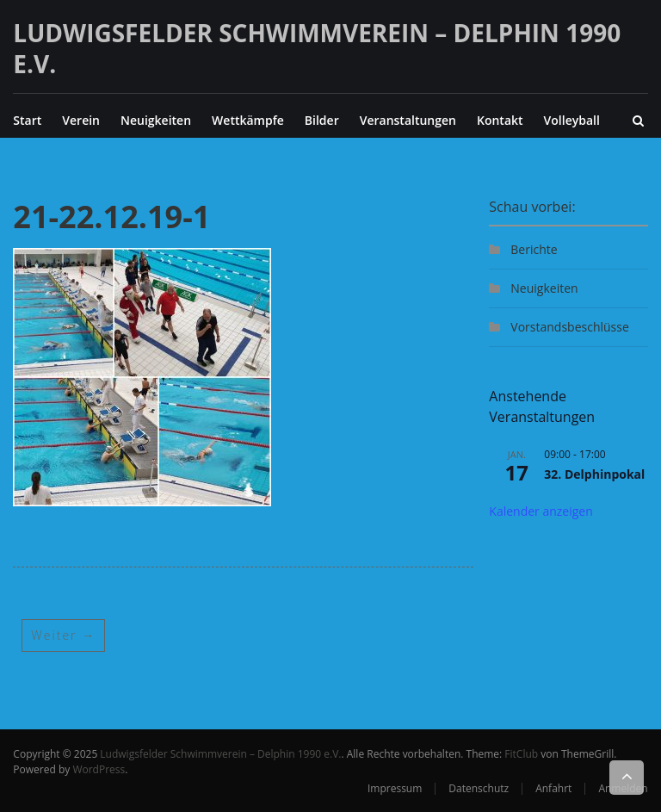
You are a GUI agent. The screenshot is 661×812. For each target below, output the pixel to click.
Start (27, 120)
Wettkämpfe (248, 120)
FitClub (521, 754)
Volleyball (572, 120)
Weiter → (63, 635)
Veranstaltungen (408, 120)
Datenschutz (479, 788)
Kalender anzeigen (541, 511)
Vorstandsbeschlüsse (569, 327)
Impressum (395, 788)
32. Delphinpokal (594, 474)
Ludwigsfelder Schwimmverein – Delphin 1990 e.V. (317, 48)
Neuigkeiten (156, 120)
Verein (81, 120)
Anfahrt (553, 788)
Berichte (534, 249)
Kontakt (500, 120)
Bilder (322, 120)
